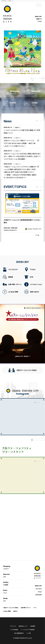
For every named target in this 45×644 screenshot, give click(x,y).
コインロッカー (13, 271)
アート (35, 608)
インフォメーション (36, 285)
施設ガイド (39, 19)
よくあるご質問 (13, 293)
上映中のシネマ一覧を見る (22, 356)
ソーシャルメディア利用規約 (28, 630)
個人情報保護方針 (19, 633)
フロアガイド (39, 589)
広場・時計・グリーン (15, 285)
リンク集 (28, 633)
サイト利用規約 (14, 630)
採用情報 (33, 626)
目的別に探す (38, 16)
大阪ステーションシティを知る (26, 370)
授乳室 (11, 278)
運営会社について (23, 626)
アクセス (40, 21)
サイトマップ (13, 626)
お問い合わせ (34, 293)
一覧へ (35, 402)
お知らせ (15, 611)
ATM (32, 278)
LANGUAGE (39, 595)
